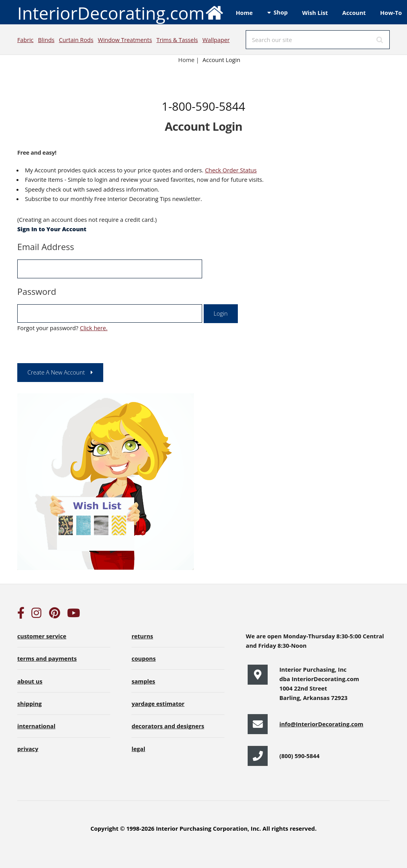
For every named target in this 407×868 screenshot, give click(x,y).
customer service (42, 636)
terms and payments (47, 658)
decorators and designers (168, 726)
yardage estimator (158, 704)
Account (354, 13)
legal (138, 749)
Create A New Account (56, 372)
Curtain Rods (76, 40)
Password (37, 291)
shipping (29, 704)
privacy (28, 749)
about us (30, 681)
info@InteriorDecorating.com (321, 724)
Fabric (25, 40)
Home (244, 13)
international (36, 726)
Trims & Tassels (177, 40)
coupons (144, 658)
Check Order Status (231, 170)
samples (143, 681)
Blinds (46, 40)
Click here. (93, 328)
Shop (281, 12)
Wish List (315, 13)
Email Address (46, 247)
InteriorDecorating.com (121, 12)
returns (142, 636)
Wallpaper (216, 40)
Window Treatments (125, 40)
